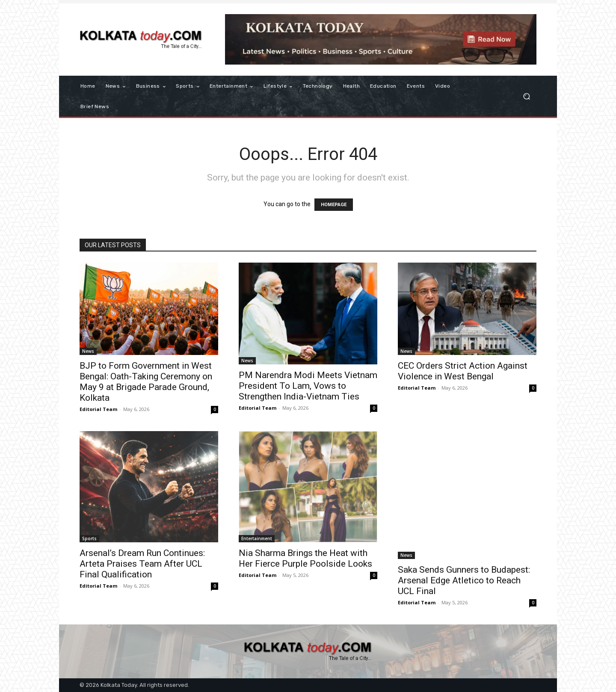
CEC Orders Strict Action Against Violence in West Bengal (463, 371)
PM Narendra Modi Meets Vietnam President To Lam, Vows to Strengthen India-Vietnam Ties (308, 386)
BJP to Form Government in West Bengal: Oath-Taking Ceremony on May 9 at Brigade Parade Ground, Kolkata (146, 382)
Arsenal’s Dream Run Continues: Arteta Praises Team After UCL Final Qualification (142, 564)
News (88, 351)
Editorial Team (98, 409)
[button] (526, 96)
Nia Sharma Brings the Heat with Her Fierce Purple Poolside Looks (305, 558)
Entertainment (257, 538)
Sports (89, 538)
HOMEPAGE (334, 205)
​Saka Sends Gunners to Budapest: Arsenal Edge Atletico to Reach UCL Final (464, 580)
